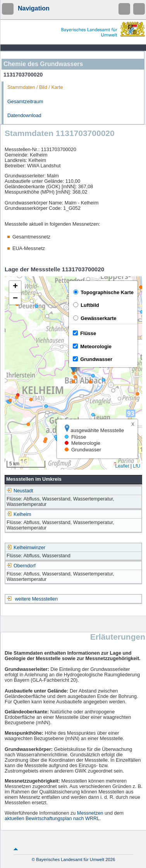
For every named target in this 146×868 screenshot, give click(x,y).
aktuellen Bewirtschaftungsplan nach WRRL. (53, 819)
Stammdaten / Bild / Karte (35, 87)
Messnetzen (90, 813)
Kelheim (19, 514)
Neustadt (20, 491)
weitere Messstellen (37, 599)
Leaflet (122, 466)
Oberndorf (21, 566)
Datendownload (24, 116)
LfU (137, 466)
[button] (15, 287)
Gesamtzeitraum (25, 102)
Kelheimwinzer (26, 548)
